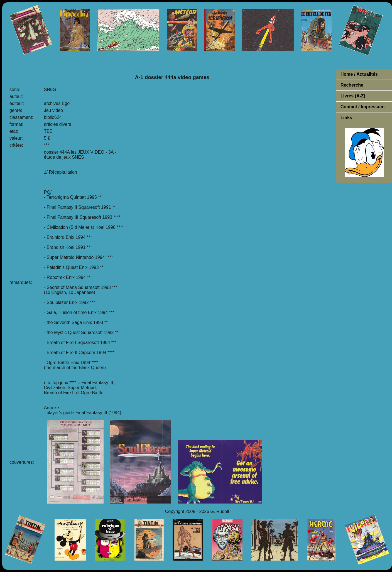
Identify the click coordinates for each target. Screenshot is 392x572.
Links (346, 118)
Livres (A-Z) (353, 96)
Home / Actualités (359, 74)
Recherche (352, 85)
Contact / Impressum (362, 107)
